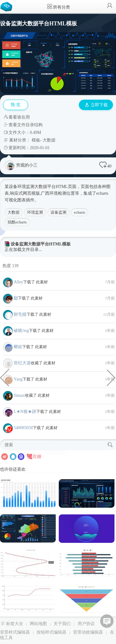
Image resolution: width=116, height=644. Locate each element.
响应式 (16, 193)
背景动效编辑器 (88, 632)
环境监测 (35, 212)
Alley (18, 282)
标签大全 (15, 624)
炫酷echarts (17, 222)
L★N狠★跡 (25, 412)
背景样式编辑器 (15, 632)
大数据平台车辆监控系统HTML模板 (5, 377)
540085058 (23, 428)
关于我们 (62, 624)
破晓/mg (21, 331)
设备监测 (58, 212)
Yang (18, 379)
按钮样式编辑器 (51, 632)
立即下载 (96, 105)
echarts (80, 212)
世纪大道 (22, 363)
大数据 (49, 140)
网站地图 (38, 624)
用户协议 (86, 624)
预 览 (16, 105)
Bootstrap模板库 (8, 6)
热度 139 (11, 266)
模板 (36, 140)
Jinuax (19, 395)
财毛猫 (20, 314)
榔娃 (18, 347)
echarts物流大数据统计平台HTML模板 (111, 377)
